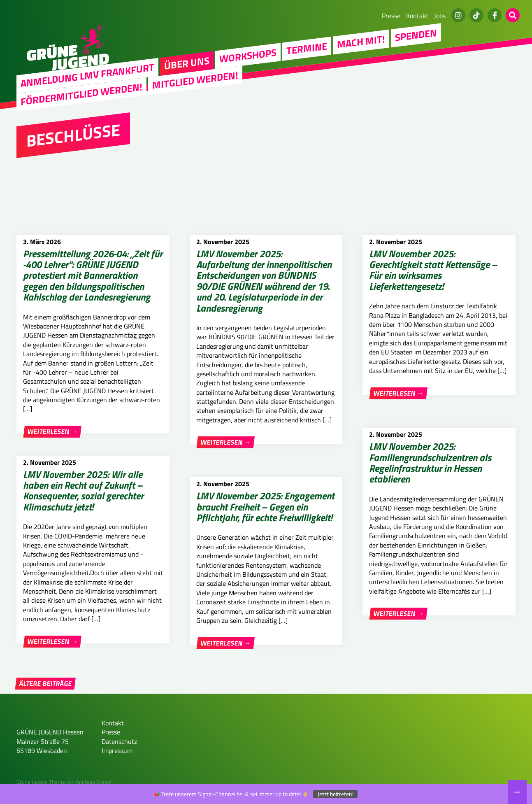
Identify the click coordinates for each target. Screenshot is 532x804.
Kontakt (417, 16)
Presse (391, 16)
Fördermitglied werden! (81, 94)
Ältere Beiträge (45, 693)
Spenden (416, 35)
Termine (307, 48)
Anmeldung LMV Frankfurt (87, 75)
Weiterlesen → (52, 431)
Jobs (440, 16)
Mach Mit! (361, 42)
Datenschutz (119, 750)
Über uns (187, 63)
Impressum (117, 760)
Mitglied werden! (195, 80)
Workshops (248, 55)
